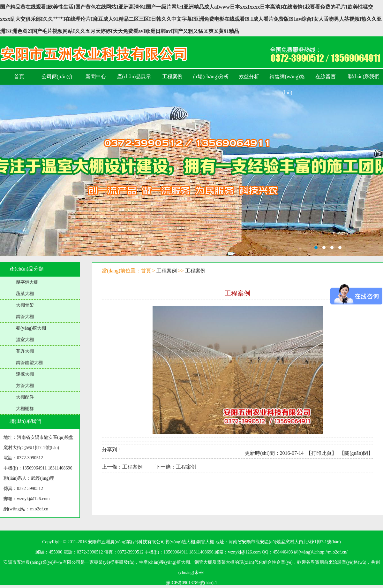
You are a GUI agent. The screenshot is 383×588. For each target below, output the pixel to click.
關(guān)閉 (356, 453)
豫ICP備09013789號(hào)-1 (192, 583)
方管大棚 (25, 386)
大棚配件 (25, 397)
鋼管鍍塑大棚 (29, 363)
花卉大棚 (25, 351)
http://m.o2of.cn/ (333, 552)
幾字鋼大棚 (27, 282)
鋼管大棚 (25, 317)
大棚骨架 (25, 305)
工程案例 (167, 271)
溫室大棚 (25, 340)
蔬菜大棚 (25, 294)
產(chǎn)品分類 (27, 269)
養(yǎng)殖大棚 (31, 328)
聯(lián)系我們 (25, 421)
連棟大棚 (25, 374)
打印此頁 (321, 453)
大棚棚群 (25, 409)
